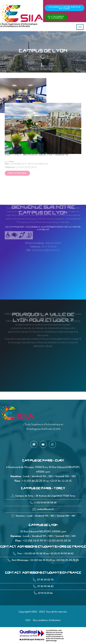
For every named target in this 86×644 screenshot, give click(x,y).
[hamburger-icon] (80, 27)
